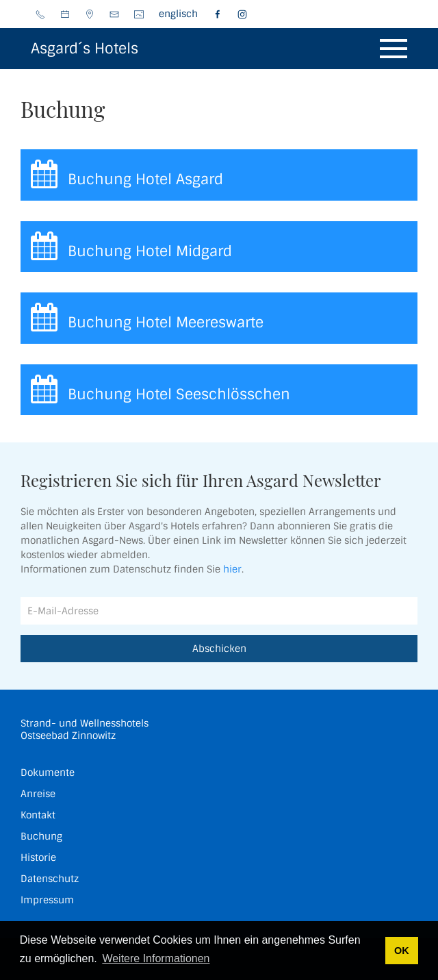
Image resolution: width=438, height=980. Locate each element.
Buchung (41, 836)
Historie (38, 857)
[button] (394, 49)
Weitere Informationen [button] (156, 958)
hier (232, 569)
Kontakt (38, 815)
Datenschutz (50, 879)
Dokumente (48, 772)
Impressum (47, 900)
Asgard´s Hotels (85, 48)
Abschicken (219, 649)
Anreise (38, 794)
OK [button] (402, 951)
